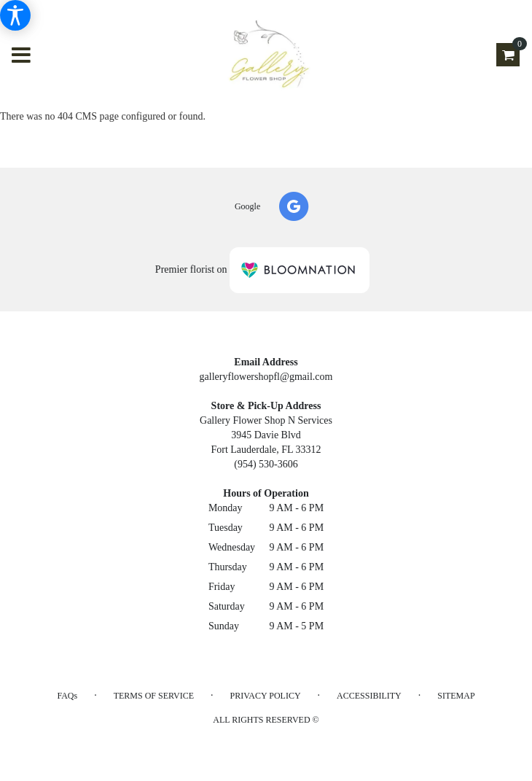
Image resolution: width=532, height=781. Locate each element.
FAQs (67, 696)
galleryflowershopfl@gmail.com (266, 377)
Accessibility (369, 696)
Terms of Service (154, 696)
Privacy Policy (266, 696)
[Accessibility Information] (15, 15)
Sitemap (456, 696)
